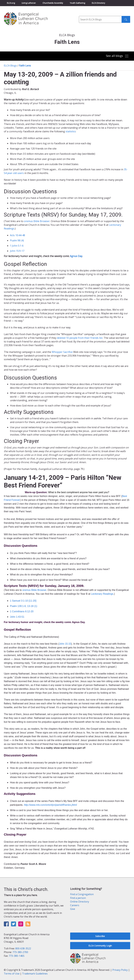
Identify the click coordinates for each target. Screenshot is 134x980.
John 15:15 (65, 644)
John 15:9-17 (17, 251)
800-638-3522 (23, 948)
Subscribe (100, 936)
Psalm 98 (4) (17, 240)
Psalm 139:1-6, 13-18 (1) (24, 606)
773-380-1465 (17, 956)
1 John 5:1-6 (17, 246)
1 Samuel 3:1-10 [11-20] (23, 601)
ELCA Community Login (100, 946)
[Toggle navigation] (117, 56)
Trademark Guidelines (35, 974)
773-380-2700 (20, 952)
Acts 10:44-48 (17, 235)
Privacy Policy (120, 970)
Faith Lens (25, 66)
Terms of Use (12, 974)
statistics (71, 131)
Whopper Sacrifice (62, 352)
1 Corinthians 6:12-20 (22, 611)
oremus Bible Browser (37, 221)
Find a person (78, 898)
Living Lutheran (29, 3)
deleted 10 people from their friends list (80, 338)
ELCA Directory (98, 3)
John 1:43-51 (17, 617)
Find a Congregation (82, 894)
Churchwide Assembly (53, 3)
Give (73, 909)
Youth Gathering (77, 3)
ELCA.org (11, 3)
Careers (75, 905)
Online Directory (80, 902)
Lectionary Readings (102, 594)
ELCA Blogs (10, 66)
